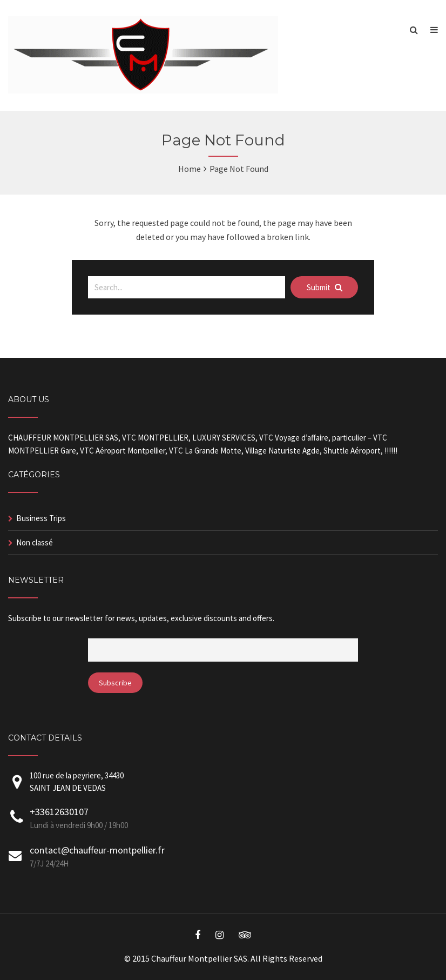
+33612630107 (59, 812)
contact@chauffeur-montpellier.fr (97, 850)
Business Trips (41, 518)
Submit (325, 287)
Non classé (35, 542)
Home (190, 169)
